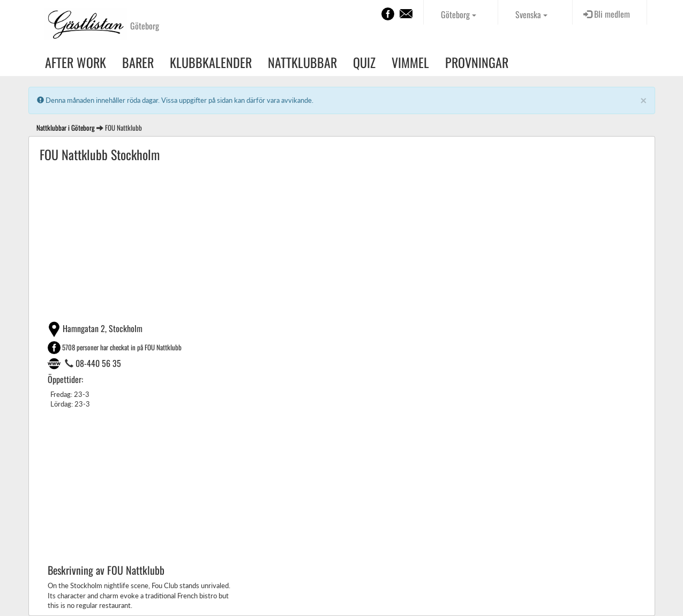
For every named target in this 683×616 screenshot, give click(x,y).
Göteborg (459, 14)
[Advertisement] (342, 241)
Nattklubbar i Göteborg (66, 127)
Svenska (531, 14)
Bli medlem (607, 14)
